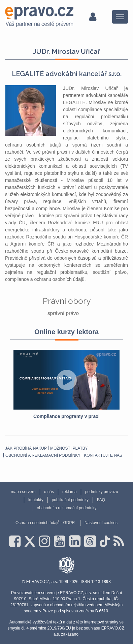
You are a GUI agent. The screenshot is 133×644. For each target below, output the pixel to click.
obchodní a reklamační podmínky (43, 455)
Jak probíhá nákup (26, 448)
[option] (66, 385)
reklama (70, 492)
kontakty (36, 500)
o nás (49, 492)
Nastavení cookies (101, 523)
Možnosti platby (69, 448)
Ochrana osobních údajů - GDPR (45, 523)
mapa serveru (23, 492)
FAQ (101, 500)
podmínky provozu (102, 492)
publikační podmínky (70, 500)
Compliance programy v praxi (66, 416)
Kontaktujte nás (103, 455)
